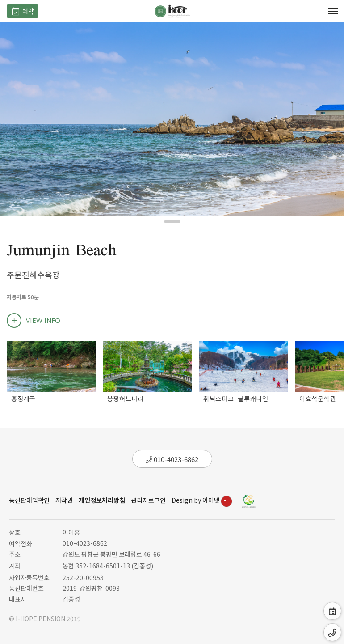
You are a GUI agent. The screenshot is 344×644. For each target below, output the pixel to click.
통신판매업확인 (29, 500)
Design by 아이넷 (202, 500)
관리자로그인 (148, 500)
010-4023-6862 (172, 459)
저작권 (64, 500)
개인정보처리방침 (102, 500)
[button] (172, 222)
